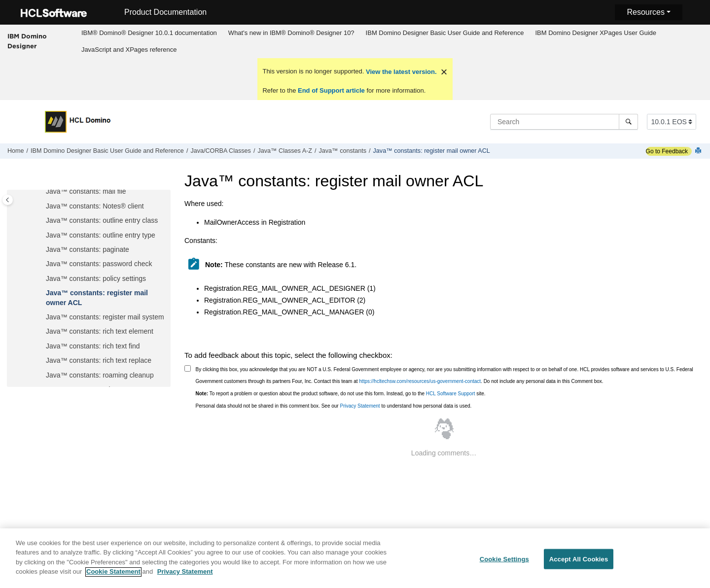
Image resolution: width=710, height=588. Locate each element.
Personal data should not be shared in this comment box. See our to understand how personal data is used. (334, 406)
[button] (42, 192)
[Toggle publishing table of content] (8, 200)
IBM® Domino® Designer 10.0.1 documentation (149, 33)
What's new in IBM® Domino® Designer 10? (291, 33)
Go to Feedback (667, 151)
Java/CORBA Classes (220, 151)
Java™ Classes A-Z (285, 151)
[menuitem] (149, 33)
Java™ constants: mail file (86, 191)
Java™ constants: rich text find (93, 346)
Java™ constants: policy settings (96, 278)
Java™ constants (342, 151)
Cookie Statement (113, 577)
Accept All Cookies (579, 565)
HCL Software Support (451, 394)
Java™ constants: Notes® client (95, 206)
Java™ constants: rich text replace (99, 360)
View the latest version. (400, 72)
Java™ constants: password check (99, 264)
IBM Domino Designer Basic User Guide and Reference (445, 33)
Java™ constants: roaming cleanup (100, 375)
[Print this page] (699, 151)
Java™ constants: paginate (88, 249)
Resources (645, 12)
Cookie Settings (504, 565)
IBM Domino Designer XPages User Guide (596, 33)
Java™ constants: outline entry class (102, 220)
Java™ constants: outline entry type (101, 235)
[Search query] (564, 122)
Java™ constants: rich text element (100, 331)
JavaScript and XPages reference (129, 50)
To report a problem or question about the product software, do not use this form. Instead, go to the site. (341, 394)
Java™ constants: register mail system (105, 317)
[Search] (628, 122)
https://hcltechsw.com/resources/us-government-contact (420, 381)
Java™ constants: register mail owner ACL (432, 151)
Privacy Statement (360, 406)
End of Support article (331, 90)
